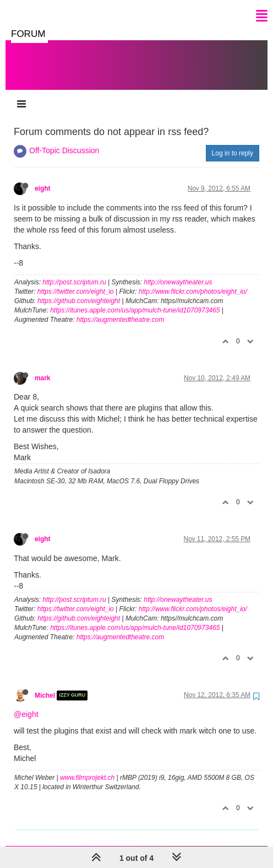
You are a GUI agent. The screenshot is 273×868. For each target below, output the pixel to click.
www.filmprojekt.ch (87, 767)
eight (42, 177)
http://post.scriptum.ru (74, 271)
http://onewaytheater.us (178, 271)
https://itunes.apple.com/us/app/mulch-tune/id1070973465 (135, 299)
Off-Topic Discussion (64, 139)
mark (42, 367)
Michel (45, 684)
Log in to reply (233, 142)
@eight (26, 703)
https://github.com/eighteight (79, 290)
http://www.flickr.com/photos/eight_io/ (193, 281)
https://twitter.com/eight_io (76, 281)
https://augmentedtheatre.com (120, 309)
